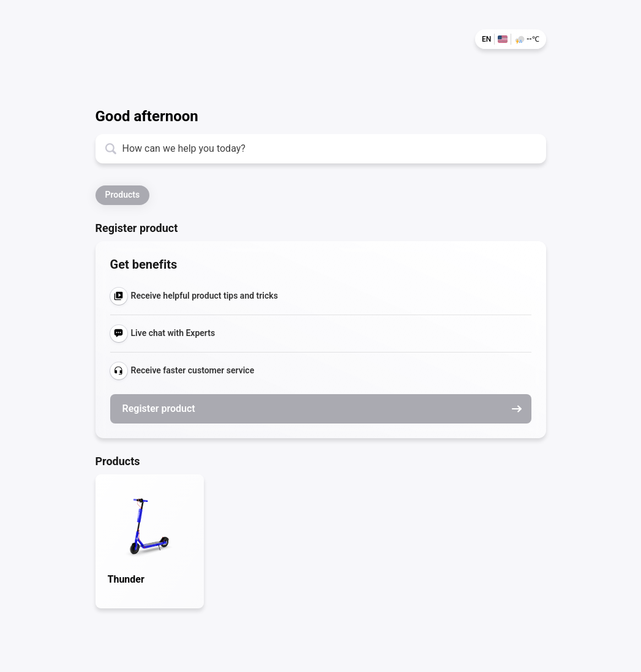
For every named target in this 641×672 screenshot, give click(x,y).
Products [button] (123, 195)
